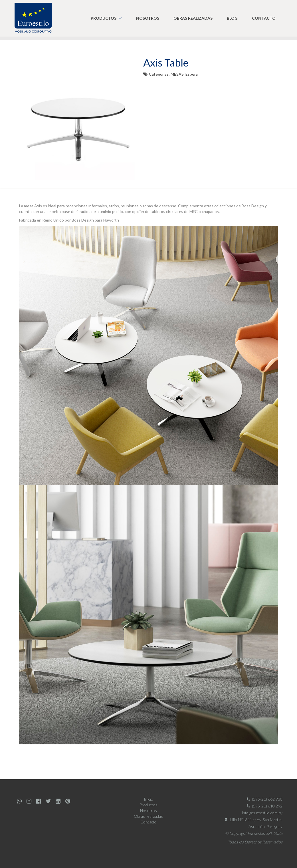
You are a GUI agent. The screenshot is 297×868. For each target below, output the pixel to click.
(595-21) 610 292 (264, 806)
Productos (104, 18)
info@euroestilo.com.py (262, 813)
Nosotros (148, 18)
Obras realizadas (193, 18)
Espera (192, 74)
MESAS (177, 74)
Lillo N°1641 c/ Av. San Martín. (252, 820)
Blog (232, 18)
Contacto (264, 18)
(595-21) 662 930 (264, 799)
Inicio (148, 799)
